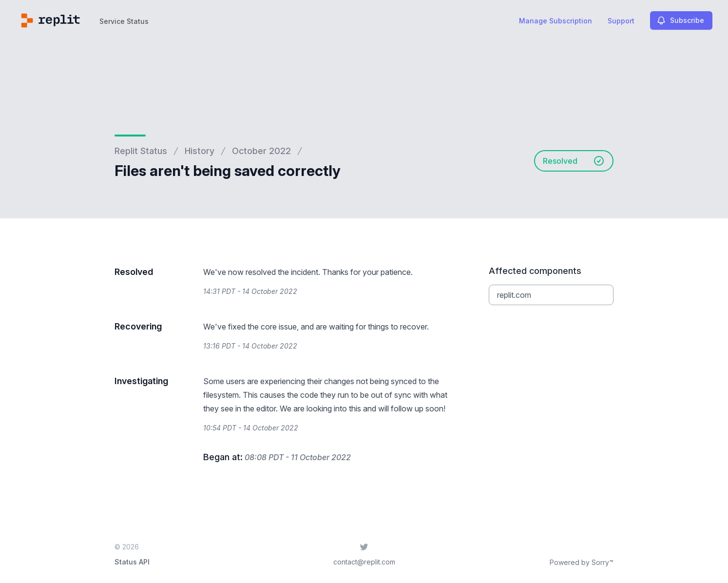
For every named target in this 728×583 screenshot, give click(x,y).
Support (621, 21)
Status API (132, 562)
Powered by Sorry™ (582, 562)
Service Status (124, 21)
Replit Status (141, 151)
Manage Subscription (556, 21)
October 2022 (261, 151)
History (200, 151)
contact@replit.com (364, 562)
